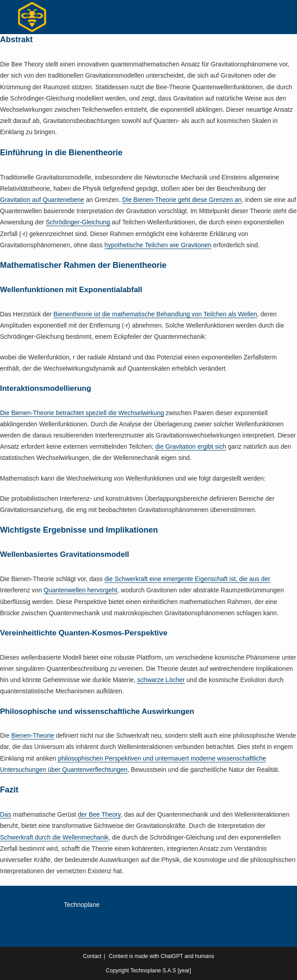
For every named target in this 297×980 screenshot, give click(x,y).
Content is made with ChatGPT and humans (162, 956)
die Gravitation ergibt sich (191, 446)
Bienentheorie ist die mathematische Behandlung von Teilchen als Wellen (155, 314)
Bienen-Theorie (33, 735)
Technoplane (81, 905)
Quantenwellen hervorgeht (80, 590)
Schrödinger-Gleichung (78, 222)
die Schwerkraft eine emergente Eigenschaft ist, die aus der (188, 579)
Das (6, 814)
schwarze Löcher (161, 680)
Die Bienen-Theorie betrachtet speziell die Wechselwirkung (82, 413)
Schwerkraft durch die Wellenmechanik (54, 837)
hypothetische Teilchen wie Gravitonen (158, 245)
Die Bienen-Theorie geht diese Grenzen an (182, 200)
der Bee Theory (99, 814)
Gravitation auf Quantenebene (42, 200)
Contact (92, 956)
